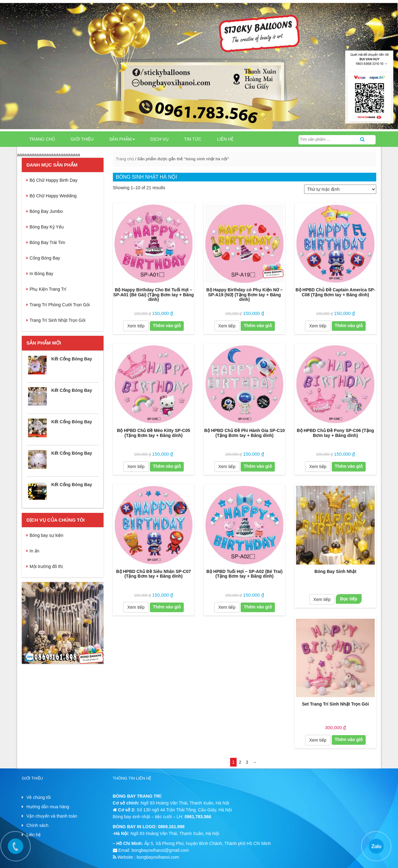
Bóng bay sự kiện (46, 535)
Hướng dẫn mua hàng (48, 807)
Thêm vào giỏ (167, 326)
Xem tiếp (136, 326)
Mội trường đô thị (46, 566)
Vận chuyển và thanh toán (52, 816)
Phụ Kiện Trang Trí (48, 289)
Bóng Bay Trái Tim (47, 242)
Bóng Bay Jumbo (46, 211)
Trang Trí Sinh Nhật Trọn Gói (58, 320)
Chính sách (37, 825)
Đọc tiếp (349, 599)
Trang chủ (42, 139)
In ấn (34, 551)
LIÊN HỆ (225, 139)
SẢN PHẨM (122, 139)
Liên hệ (34, 835)
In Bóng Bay (41, 274)
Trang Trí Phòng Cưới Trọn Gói (60, 305)
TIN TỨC (193, 139)
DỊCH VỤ (160, 139)
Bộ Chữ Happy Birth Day (53, 180)
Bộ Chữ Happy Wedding (53, 196)
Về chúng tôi (39, 797)
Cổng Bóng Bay (45, 258)
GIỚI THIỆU (82, 139)
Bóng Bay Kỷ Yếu (47, 227)
